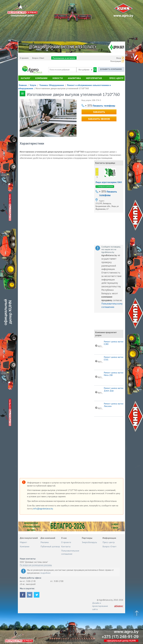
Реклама (45, 542)
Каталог (25, 78)
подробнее (45, 573)
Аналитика (74, 78)
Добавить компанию (111, 69)
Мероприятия (94, 78)
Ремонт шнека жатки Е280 (114, 343)
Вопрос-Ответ (38, 58)
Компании (41, 78)
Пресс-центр (116, 78)
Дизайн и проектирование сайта (100, 606)
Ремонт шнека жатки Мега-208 (114, 374)
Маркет (23, 542)
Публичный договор (50, 546)
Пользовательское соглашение (70, 552)
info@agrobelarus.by (43, 509)
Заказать (99, 112)
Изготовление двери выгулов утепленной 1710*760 (62, 88)
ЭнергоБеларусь (89, 542)
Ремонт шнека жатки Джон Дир (114, 389)
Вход (119, 58)
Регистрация (116, 61)
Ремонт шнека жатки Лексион (114, 405)
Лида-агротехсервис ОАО (109, 182)
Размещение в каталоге (64, 58)
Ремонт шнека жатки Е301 (114, 358)
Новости (58, 78)
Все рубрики (85, 70)
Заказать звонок (99, 119)
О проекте (24, 58)
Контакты (66, 546)
